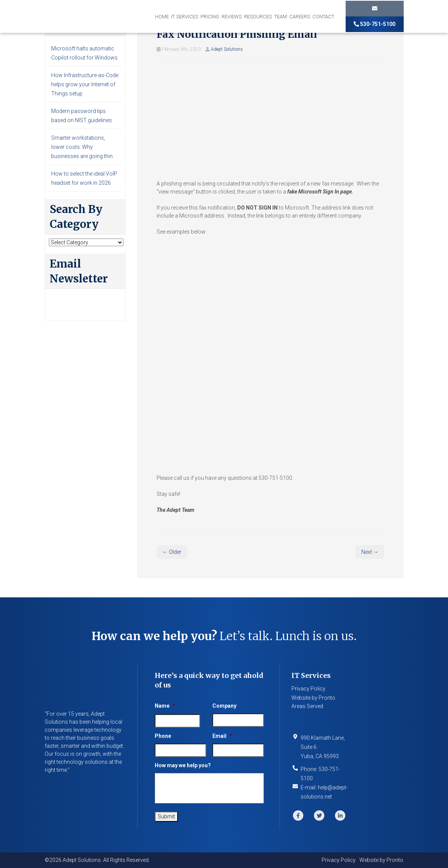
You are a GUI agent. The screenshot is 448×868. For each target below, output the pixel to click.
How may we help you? (183, 765)
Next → (370, 552)
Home (162, 17)
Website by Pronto (313, 698)
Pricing (210, 17)
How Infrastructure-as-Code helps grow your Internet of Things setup (85, 84)
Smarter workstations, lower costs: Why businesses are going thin (82, 147)
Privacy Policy (308, 689)
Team (281, 17)
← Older (172, 552)
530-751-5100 (374, 24)
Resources (258, 17)
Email (222, 736)
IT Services (185, 17)
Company (224, 706)
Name (165, 706)
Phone (163, 736)
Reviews (232, 17)
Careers (300, 17)
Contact (323, 17)
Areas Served (307, 706)
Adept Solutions (227, 49)
